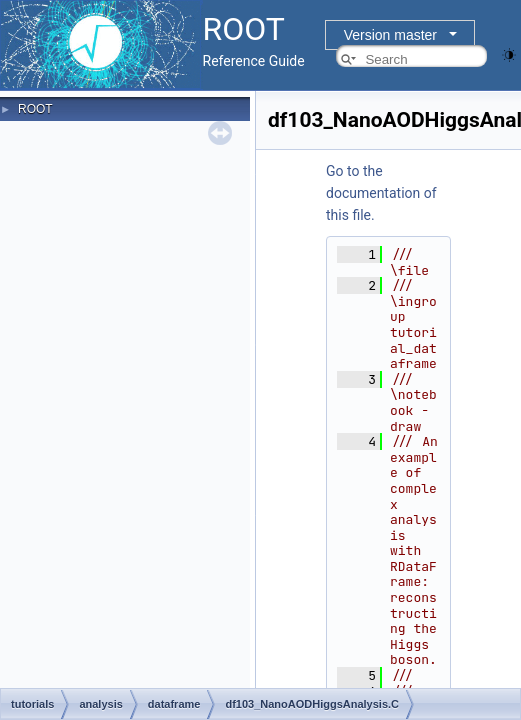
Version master (390, 35)
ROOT (35, 109)
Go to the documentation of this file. (381, 193)
